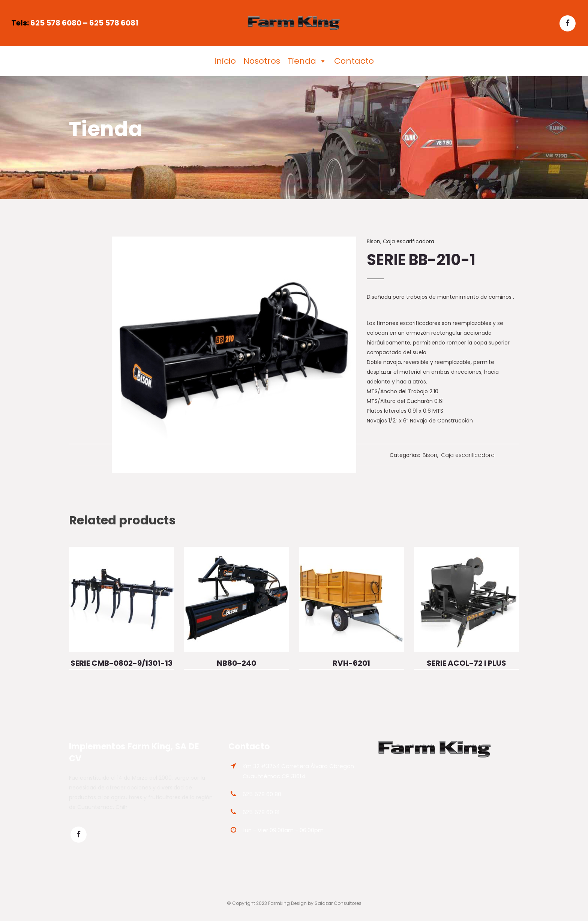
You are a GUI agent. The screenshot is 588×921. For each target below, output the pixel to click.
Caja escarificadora (409, 241)
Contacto (354, 61)
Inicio (225, 61)
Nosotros (262, 61)
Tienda (307, 61)
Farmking (279, 903)
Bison (373, 241)
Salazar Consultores (338, 903)
